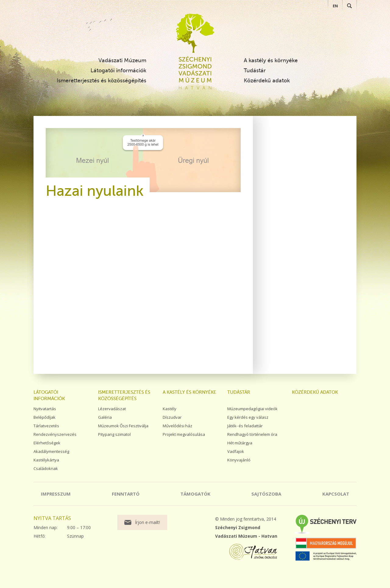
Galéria (105, 417)
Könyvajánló (239, 460)
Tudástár (255, 70)
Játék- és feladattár (245, 426)
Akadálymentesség (51, 451)
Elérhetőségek (47, 443)
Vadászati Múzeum (122, 60)
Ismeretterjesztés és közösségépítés (101, 81)
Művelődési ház (177, 426)
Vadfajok (236, 451)
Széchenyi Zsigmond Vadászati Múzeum (195, 33)
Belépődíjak (44, 417)
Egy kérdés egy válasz (248, 417)
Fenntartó (126, 494)
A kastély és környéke (271, 60)
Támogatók (195, 494)
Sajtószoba (266, 494)
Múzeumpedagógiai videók (252, 409)
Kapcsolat (336, 494)
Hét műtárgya (240, 443)
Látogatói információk (118, 70)
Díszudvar (172, 417)
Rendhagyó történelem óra (252, 434)
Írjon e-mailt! (147, 522)
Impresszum (56, 494)
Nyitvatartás (45, 409)
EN (335, 6)
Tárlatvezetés (46, 426)
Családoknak (46, 468)
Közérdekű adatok (267, 81)
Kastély (170, 409)
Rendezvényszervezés (55, 434)
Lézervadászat (112, 409)
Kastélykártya (46, 460)
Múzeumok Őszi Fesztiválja (123, 426)
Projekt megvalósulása (184, 434)
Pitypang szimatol (114, 434)
